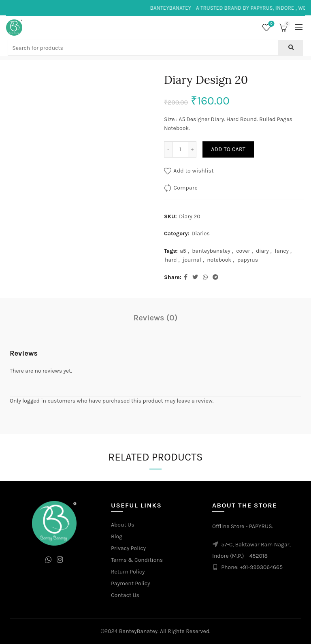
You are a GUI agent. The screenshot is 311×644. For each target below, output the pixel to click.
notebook (219, 260)
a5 (183, 251)
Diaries (201, 234)
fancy (282, 251)
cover (243, 251)
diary (262, 251)
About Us (123, 525)
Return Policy (128, 572)
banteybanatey (211, 251)
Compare (185, 188)
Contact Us (125, 595)
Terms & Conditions (137, 560)
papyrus (248, 260)
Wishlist (271, 24)
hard (171, 260)
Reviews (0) (156, 318)
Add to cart (228, 149)
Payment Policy (131, 583)
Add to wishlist (194, 171)
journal (192, 260)
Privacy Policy (128, 548)
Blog (117, 536)
